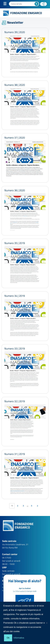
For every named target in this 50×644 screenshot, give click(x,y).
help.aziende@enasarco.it (14, 587)
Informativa (19, 638)
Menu (7, 4)
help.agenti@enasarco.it (13, 584)
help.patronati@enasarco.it (14, 590)
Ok (8, 638)
